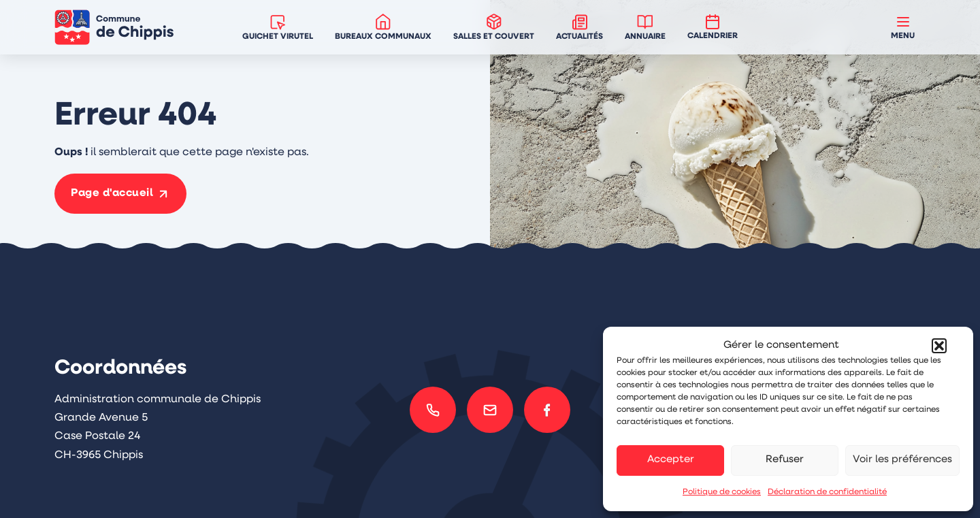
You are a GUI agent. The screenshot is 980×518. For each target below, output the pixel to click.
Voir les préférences (902, 460)
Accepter (671, 460)
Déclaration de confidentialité (827, 492)
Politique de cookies (722, 492)
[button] (939, 346)
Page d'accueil (112, 193)
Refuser (785, 460)
